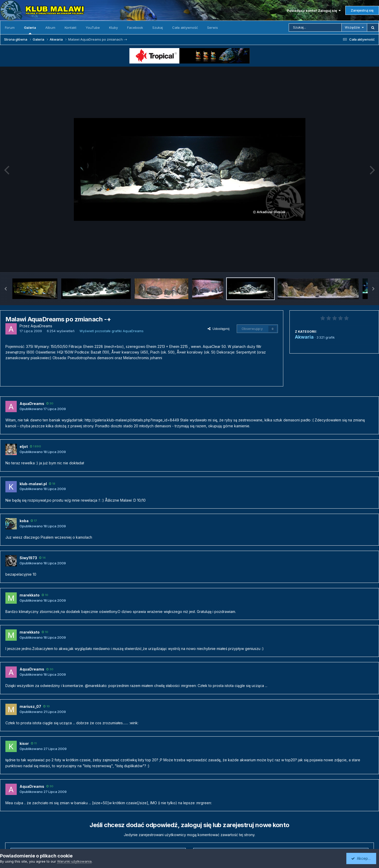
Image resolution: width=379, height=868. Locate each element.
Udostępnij (219, 329)
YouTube (93, 28)
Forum (10, 28)
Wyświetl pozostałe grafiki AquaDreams (112, 331)
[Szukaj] (315, 28)
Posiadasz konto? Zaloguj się (314, 11)
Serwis (213, 28)
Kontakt (70, 28)
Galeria (30, 30)
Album (50, 28)
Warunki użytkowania (74, 861)
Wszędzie (352, 27)
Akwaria (304, 337)
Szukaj (158, 28)
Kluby (113, 28)
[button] (6, 289)
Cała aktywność (185, 28)
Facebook (135, 28)
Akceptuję (362, 858)
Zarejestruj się (362, 10)
